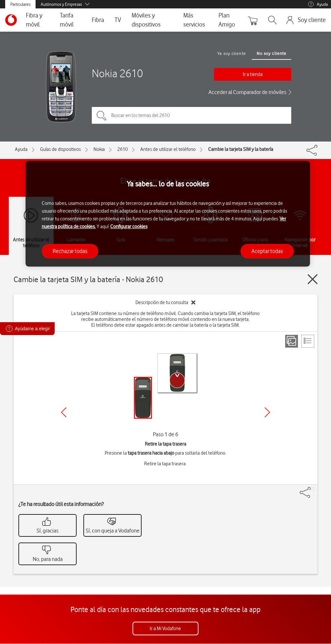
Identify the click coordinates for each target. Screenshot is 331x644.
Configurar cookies (129, 227)
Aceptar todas (267, 251)
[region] (168, 214)
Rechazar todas (70, 251)
